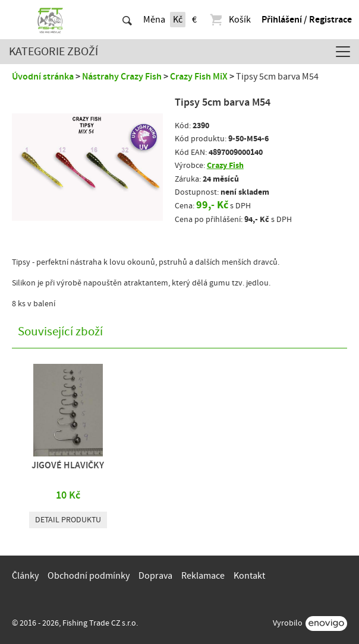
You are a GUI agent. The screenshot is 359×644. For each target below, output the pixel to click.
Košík (230, 20)
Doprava (155, 576)
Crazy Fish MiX (199, 77)
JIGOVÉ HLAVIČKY (68, 465)
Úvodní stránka (43, 77)
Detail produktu (68, 520)
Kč (178, 20)
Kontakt (249, 576)
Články (25, 576)
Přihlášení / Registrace (307, 20)
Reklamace (203, 576)
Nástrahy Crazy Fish (122, 77)
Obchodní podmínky (89, 576)
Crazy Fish (225, 165)
